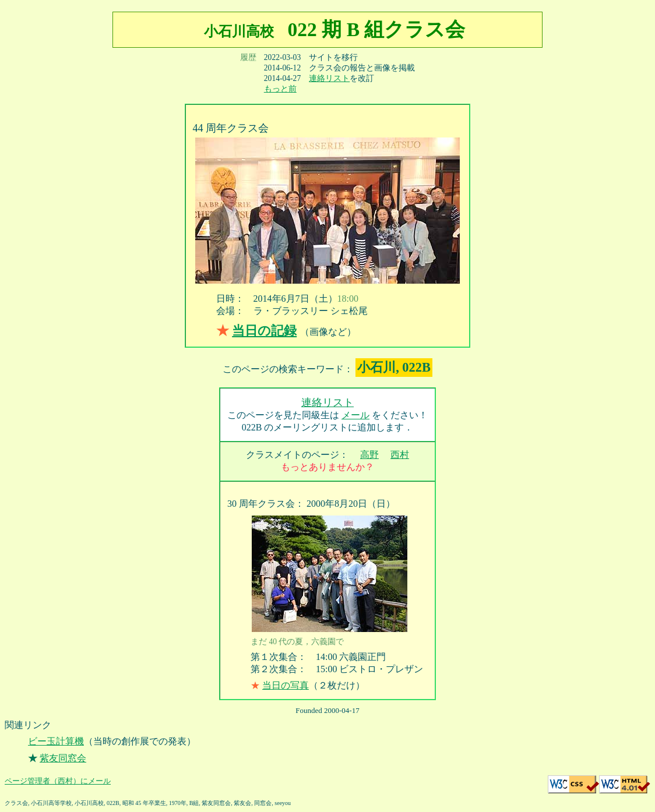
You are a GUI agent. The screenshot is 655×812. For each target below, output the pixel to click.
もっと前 (280, 89)
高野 (369, 455)
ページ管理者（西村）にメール (58, 781)
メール (355, 415)
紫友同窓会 (63, 758)
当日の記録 (264, 331)
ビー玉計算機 (56, 741)
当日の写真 (286, 685)
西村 (400, 455)
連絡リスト (329, 78)
